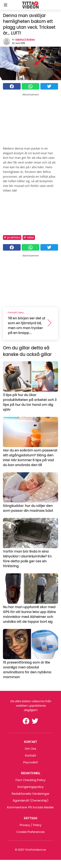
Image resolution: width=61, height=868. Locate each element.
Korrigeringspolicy (31, 787)
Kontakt (31, 755)
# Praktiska (12, 237)
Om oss (30, 749)
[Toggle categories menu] (6, 5)
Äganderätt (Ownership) (31, 800)
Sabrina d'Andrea (25, 39)
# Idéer (29, 237)
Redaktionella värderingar (31, 794)
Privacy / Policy (31, 825)
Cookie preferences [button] (31, 832)
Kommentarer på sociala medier (30, 807)
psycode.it (31, 762)
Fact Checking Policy (30, 780)
